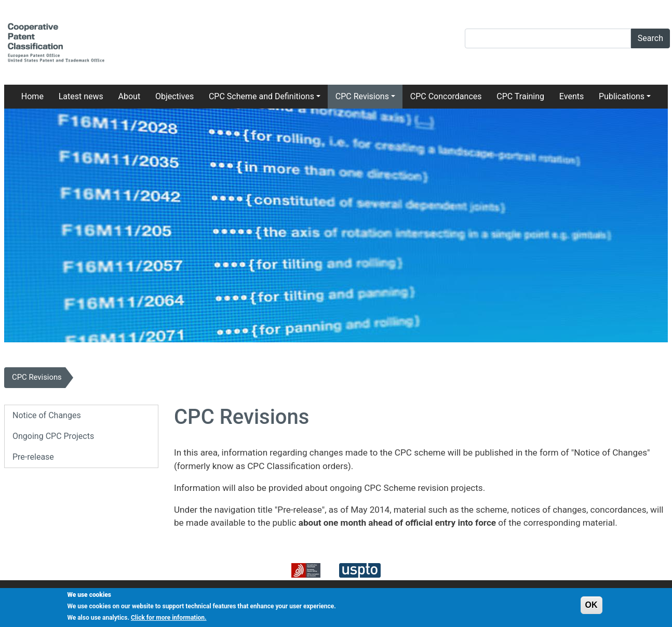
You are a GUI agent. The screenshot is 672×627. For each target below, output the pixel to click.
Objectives (174, 96)
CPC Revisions (362, 96)
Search (650, 38)
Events (572, 96)
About (130, 96)
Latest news (81, 96)
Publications (622, 96)
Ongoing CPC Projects (53, 436)
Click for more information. (169, 620)
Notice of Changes (47, 415)
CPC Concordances (446, 96)
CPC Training (520, 96)
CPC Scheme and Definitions (261, 96)
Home (32, 96)
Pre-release (33, 457)
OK (592, 608)
